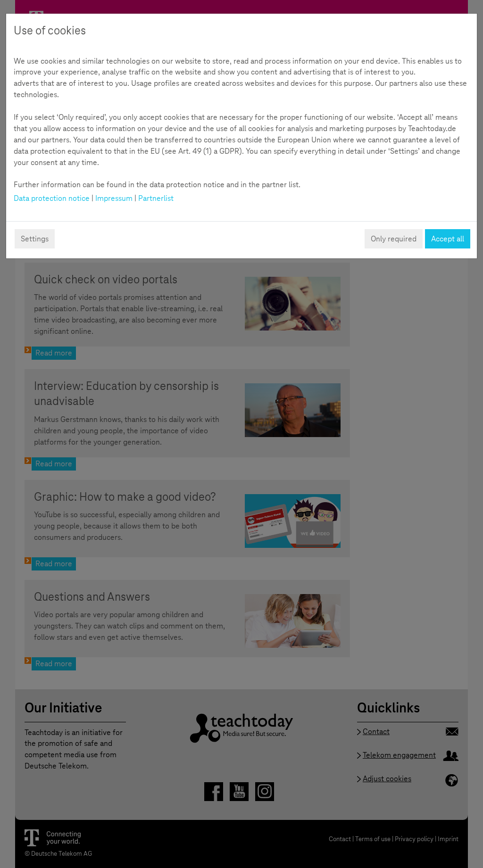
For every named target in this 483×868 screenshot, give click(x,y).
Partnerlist (156, 198)
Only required (394, 239)
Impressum (114, 198)
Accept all (448, 239)
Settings (35, 239)
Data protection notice (52, 198)
